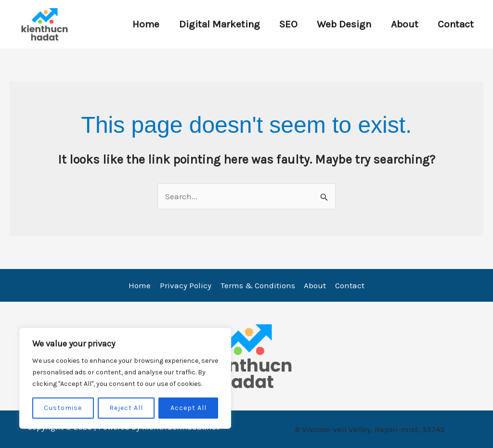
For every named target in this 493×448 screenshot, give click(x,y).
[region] (125, 378)
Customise (63, 408)
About (403, 24)
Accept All (188, 408)
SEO (285, 24)
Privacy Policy (187, 285)
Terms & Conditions (258, 285)
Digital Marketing (216, 24)
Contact (455, 24)
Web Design (342, 24)
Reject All (126, 408)
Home (142, 24)
